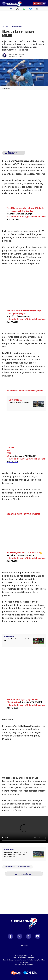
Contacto (24, 946)
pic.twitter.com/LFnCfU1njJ (19, 214)
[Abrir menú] (4, 3)
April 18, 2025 (13, 561)
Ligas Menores (17, 27)
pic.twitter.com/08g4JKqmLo (20, 555)
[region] (24, 18)
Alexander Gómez (17, 55)
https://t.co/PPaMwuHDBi (18, 316)
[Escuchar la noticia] (14, 153)
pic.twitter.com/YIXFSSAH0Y (23, 456)
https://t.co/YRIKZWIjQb (31, 702)
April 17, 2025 (12, 708)
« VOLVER (5, 27)
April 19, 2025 (12, 322)
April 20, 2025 (13, 219)
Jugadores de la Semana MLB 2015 (18, 867)
